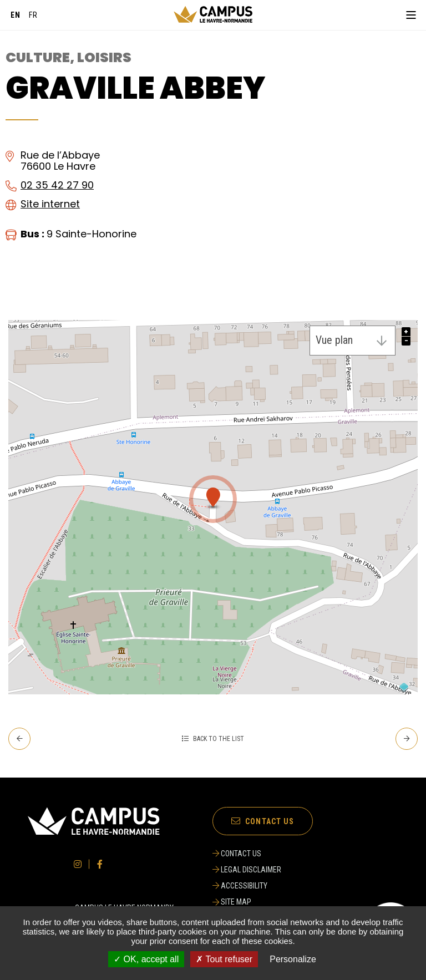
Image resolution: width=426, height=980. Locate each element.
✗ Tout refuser (224, 959)
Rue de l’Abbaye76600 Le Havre (60, 161)
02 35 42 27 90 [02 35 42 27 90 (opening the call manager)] (57, 185)
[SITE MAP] (248, 902)
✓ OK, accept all (146, 959)
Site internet (50, 204)
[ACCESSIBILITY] (248, 886)
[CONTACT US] (248, 854)
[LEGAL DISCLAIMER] (248, 870)
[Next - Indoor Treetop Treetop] (407, 739)
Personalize (293, 959)
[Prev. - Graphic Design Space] (19, 739)
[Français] (33, 15)
